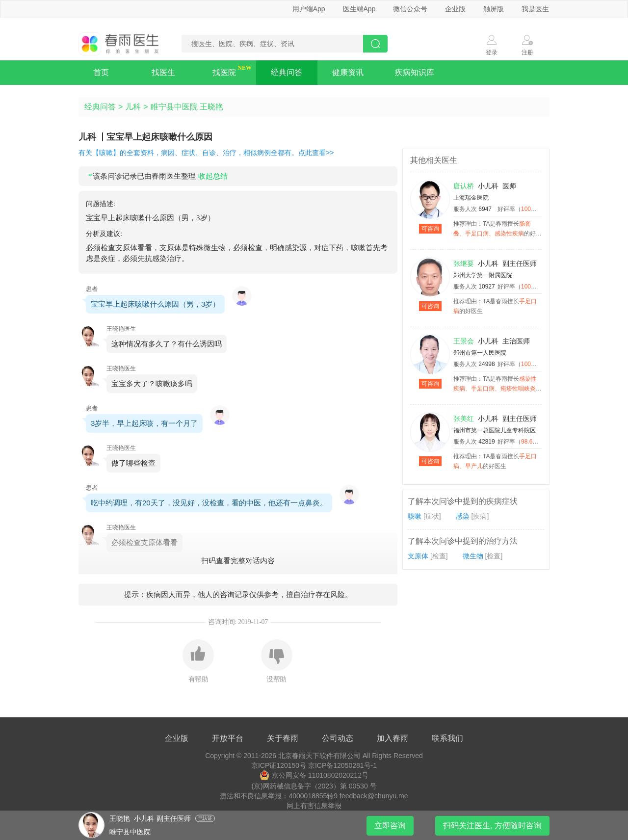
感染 (463, 516)
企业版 (455, 9)
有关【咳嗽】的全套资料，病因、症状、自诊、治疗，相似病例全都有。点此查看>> (206, 153)
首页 (101, 72)
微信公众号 (410, 9)
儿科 (133, 107)
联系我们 (447, 738)
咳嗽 (415, 516)
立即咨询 (390, 826)
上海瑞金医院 (471, 198)
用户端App (309, 9)
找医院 (224, 72)
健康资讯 (348, 72)
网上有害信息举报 (314, 806)
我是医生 (535, 9)
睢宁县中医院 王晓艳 (187, 107)
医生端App (359, 9)
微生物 (473, 556)
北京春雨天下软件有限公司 (319, 756)
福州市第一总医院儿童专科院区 (495, 430)
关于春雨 (283, 738)
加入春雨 (392, 738)
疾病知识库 (415, 72)
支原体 (418, 556)
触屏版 (494, 9)
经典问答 (287, 72)
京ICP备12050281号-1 (342, 765)
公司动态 (338, 738)
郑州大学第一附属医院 (483, 275)
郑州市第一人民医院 (480, 353)
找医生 (163, 72)
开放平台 (228, 738)
